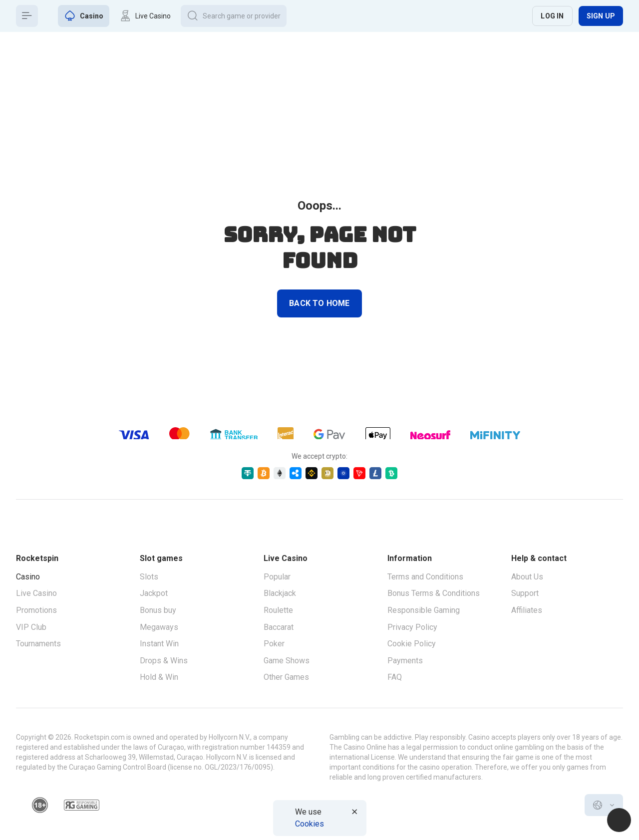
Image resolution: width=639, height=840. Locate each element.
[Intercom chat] (619, 820)
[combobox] (604, 805)
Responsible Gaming (424, 610)
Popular (277, 577)
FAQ (395, 677)
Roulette (278, 610)
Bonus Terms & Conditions (434, 593)
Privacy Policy (412, 627)
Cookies (310, 824)
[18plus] (40, 805)
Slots (149, 577)
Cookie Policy (412, 644)
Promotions (36, 610)
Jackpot (154, 593)
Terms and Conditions (425, 577)
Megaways (159, 627)
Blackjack (280, 593)
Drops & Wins (164, 661)
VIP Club (31, 627)
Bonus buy (158, 610)
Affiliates (527, 610)
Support (525, 593)
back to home (319, 303)
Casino (28, 577)
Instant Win (159, 644)
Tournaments (38, 644)
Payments (405, 661)
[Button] (27, 16)
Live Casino (36, 593)
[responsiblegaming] (82, 805)
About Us (527, 577)
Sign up (601, 16)
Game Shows (287, 661)
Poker (274, 644)
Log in (552, 16)
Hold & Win (159, 677)
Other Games (286, 677)
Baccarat (279, 627)
